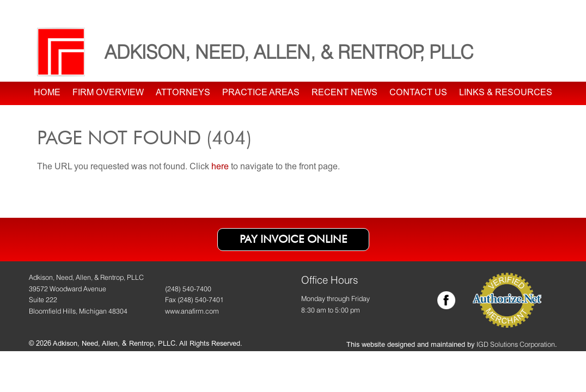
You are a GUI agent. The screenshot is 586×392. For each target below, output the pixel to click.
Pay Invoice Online (293, 239)
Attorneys (183, 93)
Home (47, 93)
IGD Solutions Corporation (516, 344)
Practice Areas (261, 93)
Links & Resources (506, 93)
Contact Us (418, 93)
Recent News (344, 93)
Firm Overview (108, 93)
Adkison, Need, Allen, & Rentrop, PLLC (289, 52)
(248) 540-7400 (188, 289)
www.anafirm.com (192, 311)
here (220, 167)
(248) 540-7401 (201, 300)
